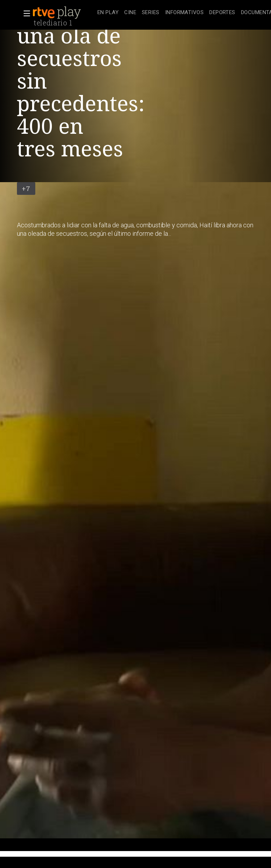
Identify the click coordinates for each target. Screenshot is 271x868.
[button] (25, 13)
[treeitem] (108, 13)
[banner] (64, 13)
